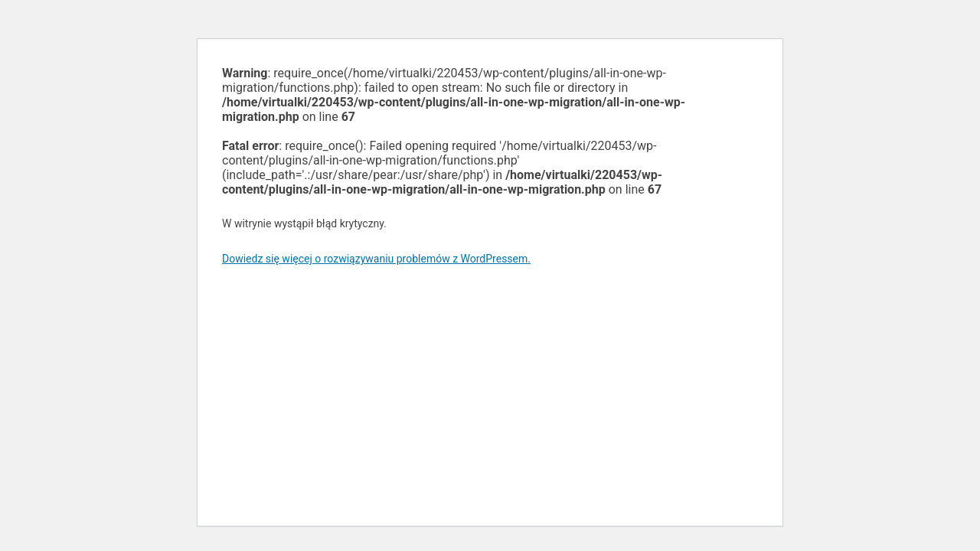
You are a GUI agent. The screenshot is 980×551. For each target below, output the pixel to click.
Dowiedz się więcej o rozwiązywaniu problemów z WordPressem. (376, 259)
